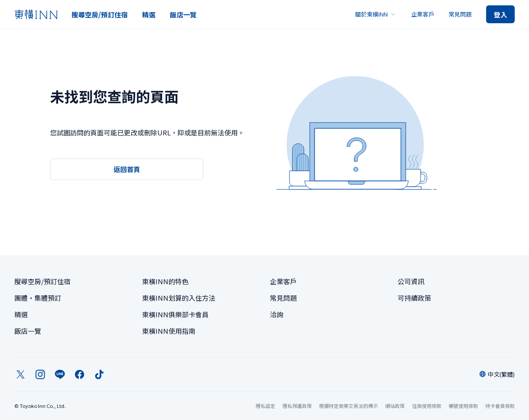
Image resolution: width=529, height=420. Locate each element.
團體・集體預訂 (38, 298)
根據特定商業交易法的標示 (348, 406)
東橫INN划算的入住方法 (179, 298)
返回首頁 (127, 169)
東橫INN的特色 (165, 281)
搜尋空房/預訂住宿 (100, 15)
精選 (149, 15)
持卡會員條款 (500, 406)
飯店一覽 (183, 15)
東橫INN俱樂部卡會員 (175, 314)
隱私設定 (265, 406)
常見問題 (460, 14)
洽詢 (277, 314)
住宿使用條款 (427, 406)
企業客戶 (423, 14)
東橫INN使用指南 (169, 331)
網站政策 (395, 406)
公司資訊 (411, 281)
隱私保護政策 (297, 406)
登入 (500, 15)
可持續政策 (414, 298)
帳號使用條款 (463, 406)
